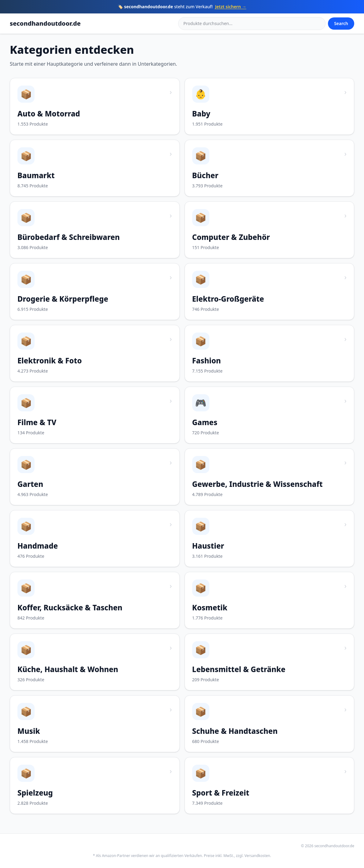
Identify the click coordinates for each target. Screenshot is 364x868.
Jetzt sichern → (231, 7)
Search (341, 23)
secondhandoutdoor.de (45, 23)
